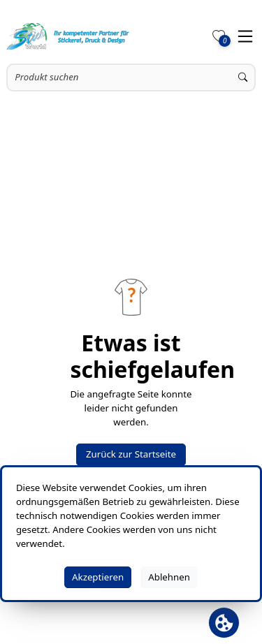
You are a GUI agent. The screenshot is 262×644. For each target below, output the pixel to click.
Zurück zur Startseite (131, 454)
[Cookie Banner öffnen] (224, 623)
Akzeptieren (98, 577)
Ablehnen (169, 577)
